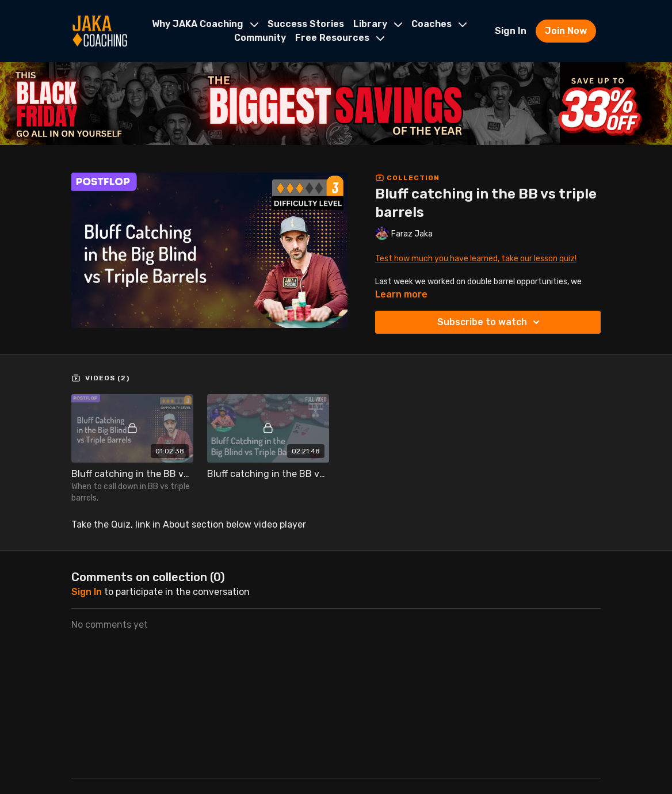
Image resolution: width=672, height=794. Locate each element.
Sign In (511, 31)
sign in (87, 592)
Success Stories (306, 24)
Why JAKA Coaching (205, 24)
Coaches (439, 24)
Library (378, 24)
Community (260, 38)
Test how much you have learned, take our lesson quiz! (476, 259)
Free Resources (340, 38)
